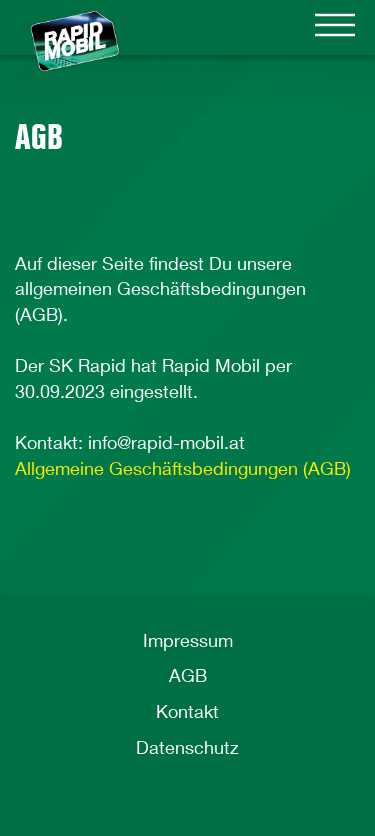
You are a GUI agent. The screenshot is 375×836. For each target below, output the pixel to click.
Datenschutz (187, 747)
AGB (188, 675)
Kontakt (187, 711)
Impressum (188, 640)
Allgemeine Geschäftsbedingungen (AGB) (183, 468)
